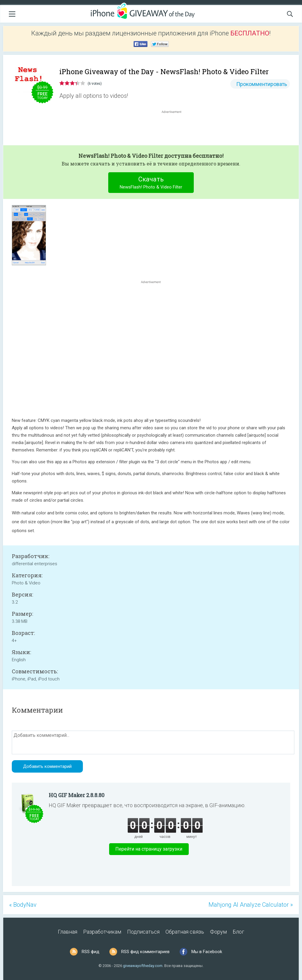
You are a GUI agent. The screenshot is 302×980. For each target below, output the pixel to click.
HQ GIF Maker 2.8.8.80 (77, 795)
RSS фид (91, 952)
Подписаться (143, 932)
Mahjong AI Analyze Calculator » (251, 905)
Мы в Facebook (207, 952)
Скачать (151, 183)
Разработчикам (102, 932)
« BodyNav (23, 905)
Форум (218, 932)
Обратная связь (185, 932)
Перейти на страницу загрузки (149, 849)
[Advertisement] (175, 129)
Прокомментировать (262, 84)
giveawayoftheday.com (143, 966)
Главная (68, 932)
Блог (238, 932)
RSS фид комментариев (145, 952)
